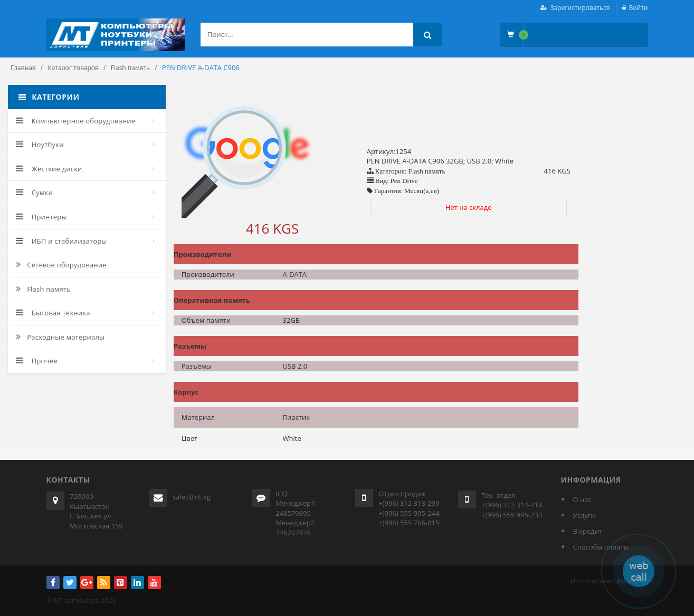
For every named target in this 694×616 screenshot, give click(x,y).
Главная (23, 68)
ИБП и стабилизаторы (61, 241)
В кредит (588, 531)
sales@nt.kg (192, 497)
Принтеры (41, 217)
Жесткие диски (49, 169)
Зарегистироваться (580, 8)
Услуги (584, 515)
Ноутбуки (40, 145)
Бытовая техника (53, 313)
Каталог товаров (73, 68)
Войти (639, 8)
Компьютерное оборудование (75, 121)
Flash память (130, 68)
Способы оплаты (601, 547)
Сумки (34, 192)
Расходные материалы (60, 337)
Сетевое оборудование (61, 265)
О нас (582, 499)
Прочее (37, 361)
